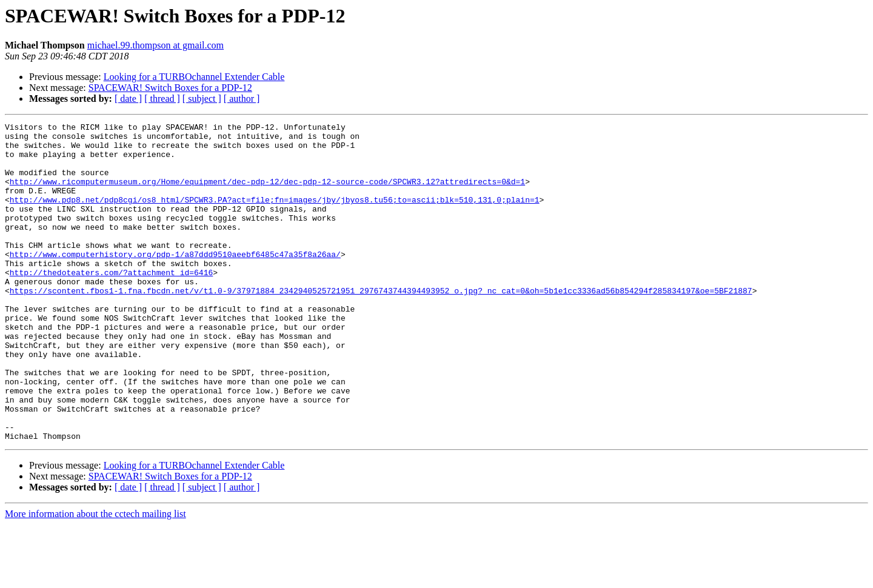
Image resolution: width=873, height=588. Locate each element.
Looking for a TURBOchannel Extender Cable (194, 77)
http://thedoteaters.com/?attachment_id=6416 (111, 303)
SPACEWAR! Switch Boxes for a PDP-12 (170, 88)
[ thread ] (162, 99)
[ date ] (128, 99)
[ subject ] (202, 99)
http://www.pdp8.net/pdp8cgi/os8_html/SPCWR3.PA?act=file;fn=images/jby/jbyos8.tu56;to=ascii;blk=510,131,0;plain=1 (275, 216)
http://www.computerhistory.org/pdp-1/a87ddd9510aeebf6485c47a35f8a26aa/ (175, 281)
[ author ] (242, 99)
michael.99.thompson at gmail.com (156, 45)
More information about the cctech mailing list (95, 577)
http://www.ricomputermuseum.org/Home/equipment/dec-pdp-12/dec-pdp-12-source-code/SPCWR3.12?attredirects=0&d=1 (267, 194)
